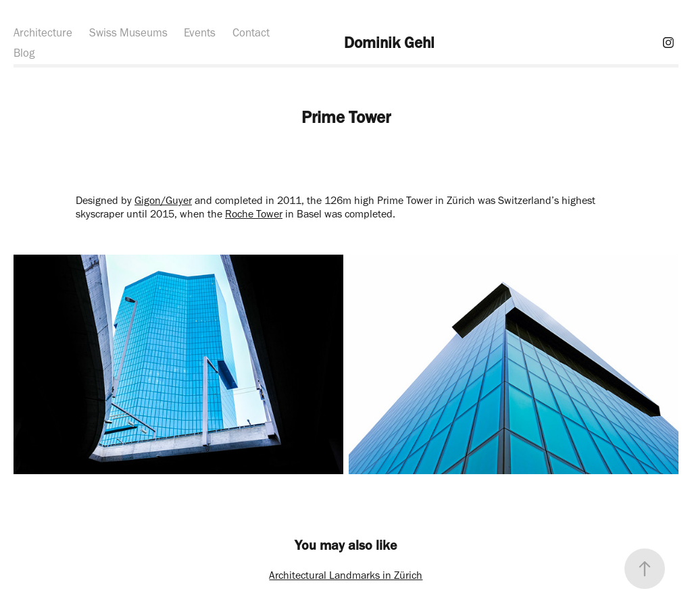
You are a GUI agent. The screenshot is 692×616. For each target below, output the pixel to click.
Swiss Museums (128, 32)
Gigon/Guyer (163, 200)
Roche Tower (254, 214)
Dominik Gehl (389, 43)
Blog (24, 53)
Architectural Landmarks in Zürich (346, 575)
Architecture (43, 32)
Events (200, 32)
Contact (251, 32)
